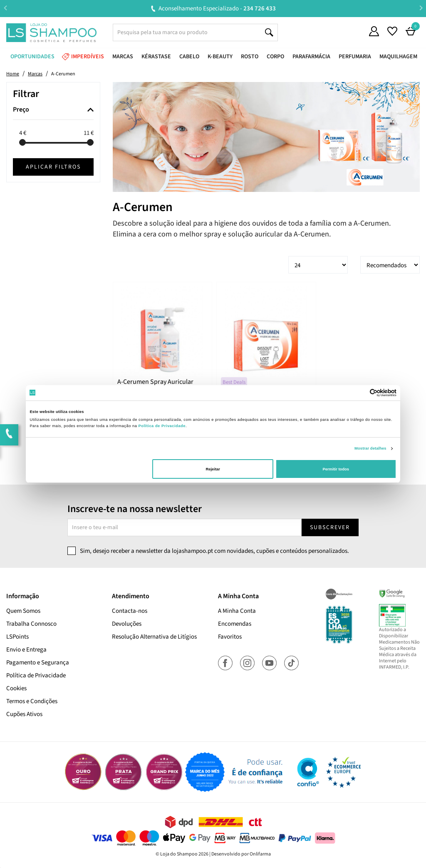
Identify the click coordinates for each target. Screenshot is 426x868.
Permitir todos (336, 469)
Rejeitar (213, 469)
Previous (5, 8)
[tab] (53, 110)
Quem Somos (23, 611)
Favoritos (230, 637)
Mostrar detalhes (370, 448)
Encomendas (235, 624)
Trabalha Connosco (31, 624)
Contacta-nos (130, 611)
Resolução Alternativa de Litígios (154, 637)
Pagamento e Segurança (38, 663)
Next (421, 8)
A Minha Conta (237, 611)
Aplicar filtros (53, 167)
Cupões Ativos (24, 714)
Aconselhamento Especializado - (217, 9)
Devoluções (127, 624)
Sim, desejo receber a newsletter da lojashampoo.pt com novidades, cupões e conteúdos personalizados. (214, 551)
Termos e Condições (32, 701)
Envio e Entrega (26, 650)
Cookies (16, 688)
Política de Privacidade (36, 675)
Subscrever (330, 527)
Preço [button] (21, 110)
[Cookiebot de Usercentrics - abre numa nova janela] (360, 393)
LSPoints (17, 637)
